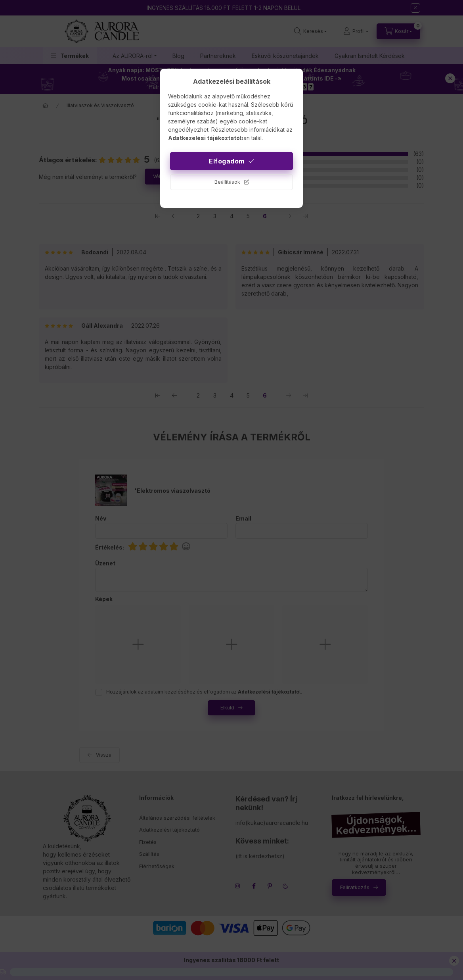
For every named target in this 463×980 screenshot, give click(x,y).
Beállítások (227, 182)
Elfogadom (227, 161)
